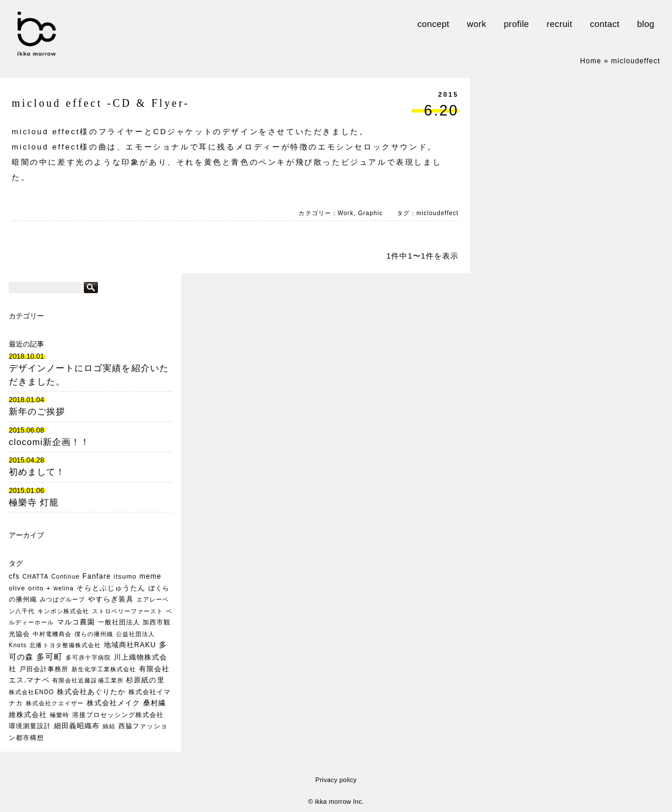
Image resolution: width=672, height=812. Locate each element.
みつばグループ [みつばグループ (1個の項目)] (62, 599)
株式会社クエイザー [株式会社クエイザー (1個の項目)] (55, 703)
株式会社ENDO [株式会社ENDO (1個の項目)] (31, 692)
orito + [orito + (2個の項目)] (40, 588)
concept (434, 24)
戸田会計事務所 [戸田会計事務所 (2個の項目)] (44, 669)
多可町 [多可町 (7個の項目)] (50, 657)
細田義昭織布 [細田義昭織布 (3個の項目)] (77, 726)
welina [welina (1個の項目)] (64, 588)
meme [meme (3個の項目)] (151, 576)
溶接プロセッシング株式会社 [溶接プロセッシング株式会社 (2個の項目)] (118, 715)
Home (590, 61)
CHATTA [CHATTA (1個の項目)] (35, 577)
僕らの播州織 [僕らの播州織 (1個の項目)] (94, 634)
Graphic (371, 213)
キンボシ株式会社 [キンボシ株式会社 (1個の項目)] (63, 611)
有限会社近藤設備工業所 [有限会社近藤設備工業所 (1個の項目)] (88, 680)
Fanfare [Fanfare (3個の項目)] (97, 576)
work (476, 24)
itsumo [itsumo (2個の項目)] (125, 576)
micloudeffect (437, 213)
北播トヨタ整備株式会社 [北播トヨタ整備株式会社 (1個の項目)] (65, 645)
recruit (559, 24)
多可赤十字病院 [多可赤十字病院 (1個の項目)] (88, 658)
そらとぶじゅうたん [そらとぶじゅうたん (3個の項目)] (111, 588)
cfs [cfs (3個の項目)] (14, 576)
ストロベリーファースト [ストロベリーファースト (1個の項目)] (128, 611)
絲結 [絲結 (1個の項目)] (109, 726)
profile (516, 24)
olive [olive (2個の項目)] (17, 588)
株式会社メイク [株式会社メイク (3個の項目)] (113, 703)
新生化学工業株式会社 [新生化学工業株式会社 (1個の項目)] (104, 669)
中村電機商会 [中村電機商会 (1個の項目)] (52, 634)
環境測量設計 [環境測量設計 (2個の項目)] (30, 726)
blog (646, 24)
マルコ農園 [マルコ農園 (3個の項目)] (76, 622)
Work (346, 213)
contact (605, 24)
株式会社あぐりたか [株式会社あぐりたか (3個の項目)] (91, 692)
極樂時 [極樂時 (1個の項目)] (60, 715)
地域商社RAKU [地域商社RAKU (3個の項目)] (130, 645)
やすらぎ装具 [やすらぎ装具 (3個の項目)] (111, 599)
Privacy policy (336, 780)
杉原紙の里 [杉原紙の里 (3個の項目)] (145, 680)
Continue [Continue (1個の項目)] (66, 577)
